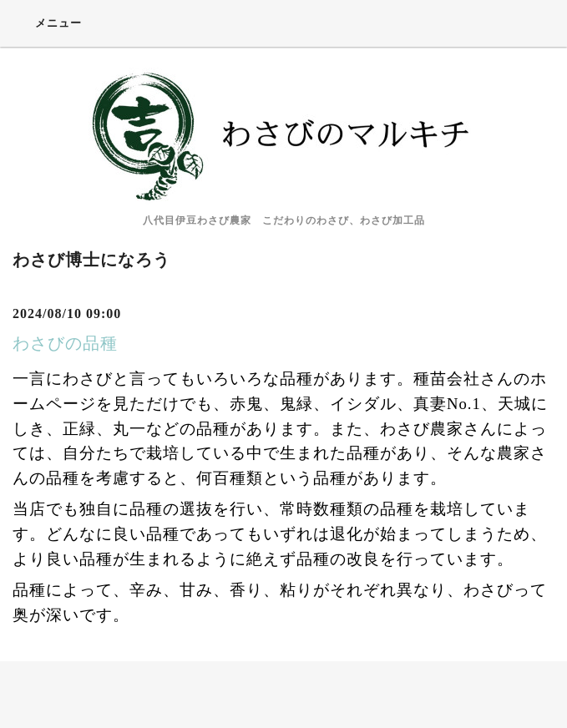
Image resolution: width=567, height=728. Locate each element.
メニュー (47, 23)
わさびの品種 (65, 343)
